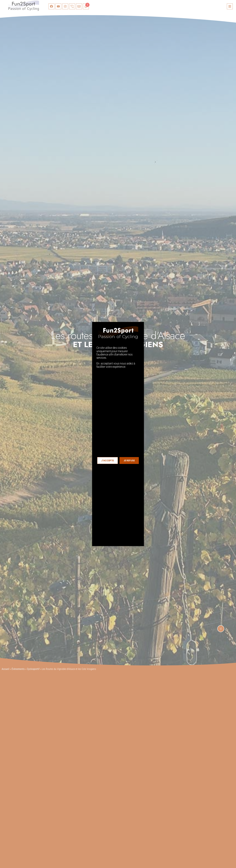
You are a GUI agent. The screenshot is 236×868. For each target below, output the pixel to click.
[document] (118, 434)
